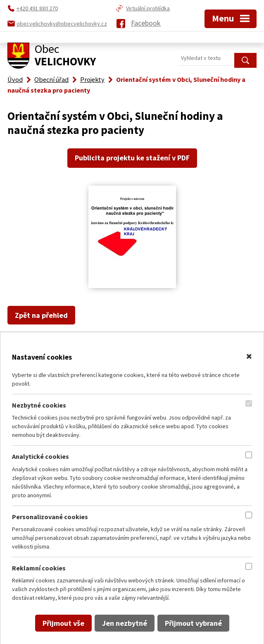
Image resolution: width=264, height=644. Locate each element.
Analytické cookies (40, 456)
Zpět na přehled (41, 315)
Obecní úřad (51, 79)
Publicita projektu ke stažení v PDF (132, 158)
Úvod (15, 79)
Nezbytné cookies (39, 405)
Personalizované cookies (50, 517)
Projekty (92, 79)
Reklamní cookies (39, 568)
